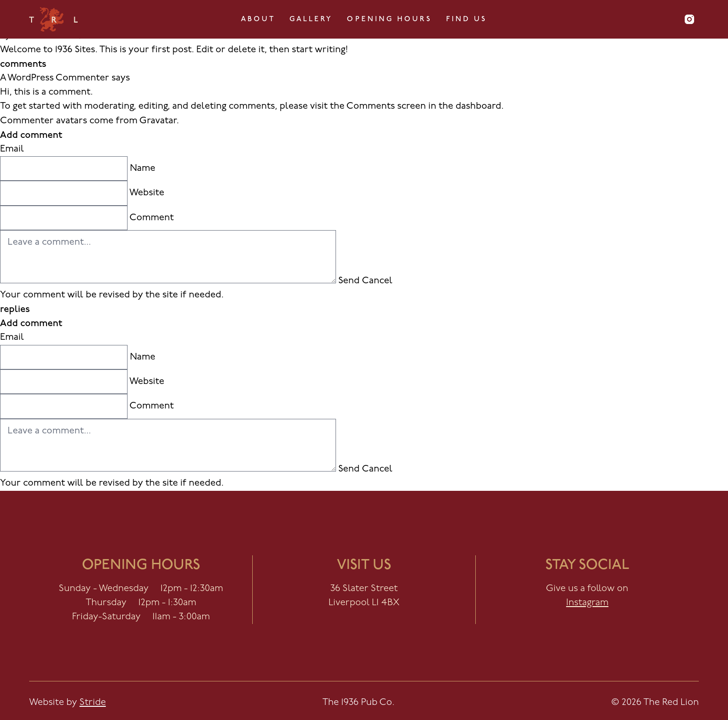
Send (349, 281)
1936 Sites (75, 50)
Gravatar (158, 121)
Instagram (587, 603)
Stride (93, 703)
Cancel (377, 281)
